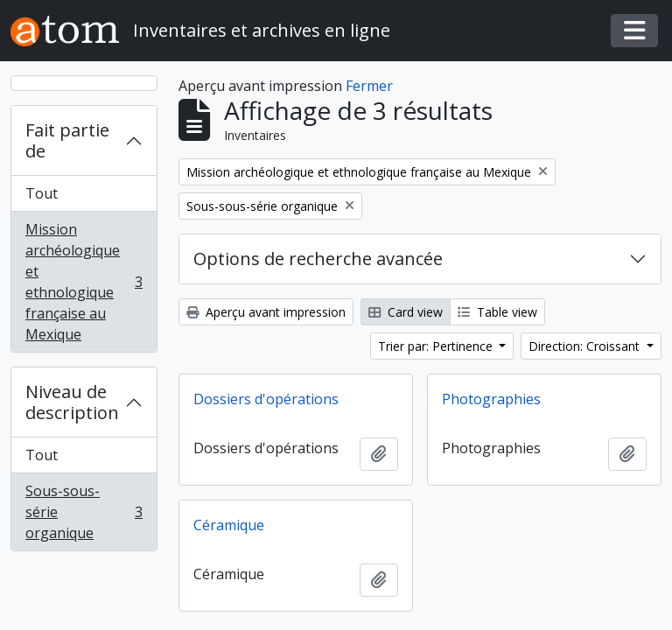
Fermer (369, 86)
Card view (406, 312)
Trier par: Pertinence (437, 346)
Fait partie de (67, 140)
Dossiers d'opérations (266, 399)
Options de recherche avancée (318, 259)
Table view (497, 312)
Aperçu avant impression (266, 312)
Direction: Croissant (586, 346)
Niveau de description (72, 402)
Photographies (491, 399)
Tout (42, 193)
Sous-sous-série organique (84, 512)
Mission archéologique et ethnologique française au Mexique (84, 282)
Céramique (229, 525)
